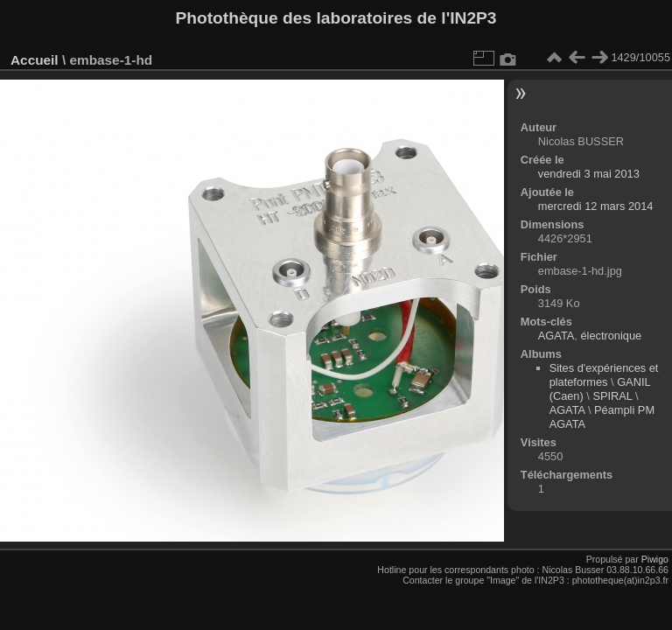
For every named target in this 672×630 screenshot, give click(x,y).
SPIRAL (612, 396)
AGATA (556, 336)
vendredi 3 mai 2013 (589, 174)
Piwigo (655, 559)
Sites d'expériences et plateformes (604, 375)
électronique (611, 336)
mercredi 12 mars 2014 (596, 206)
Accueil (35, 60)
